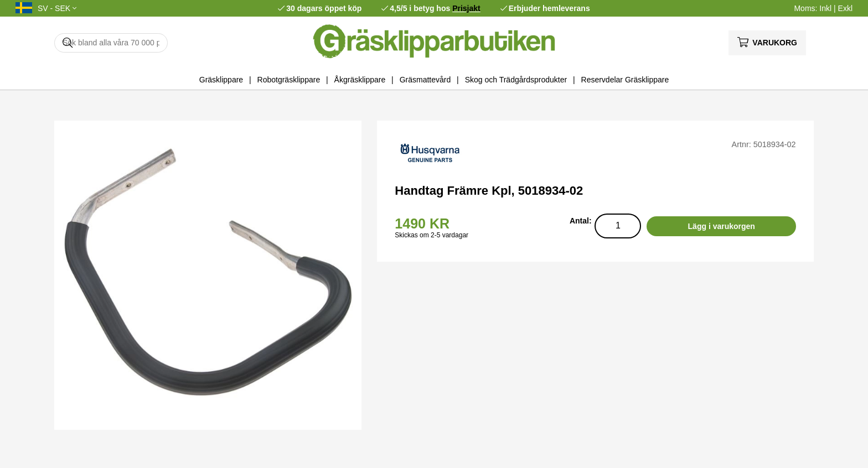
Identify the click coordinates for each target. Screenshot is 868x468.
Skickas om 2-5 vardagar (432, 235)
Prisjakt (466, 8)
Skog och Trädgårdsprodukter (516, 80)
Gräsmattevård (425, 80)
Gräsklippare (221, 80)
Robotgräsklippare (289, 80)
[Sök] (111, 43)
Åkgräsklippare (360, 80)
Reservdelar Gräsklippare (625, 80)
